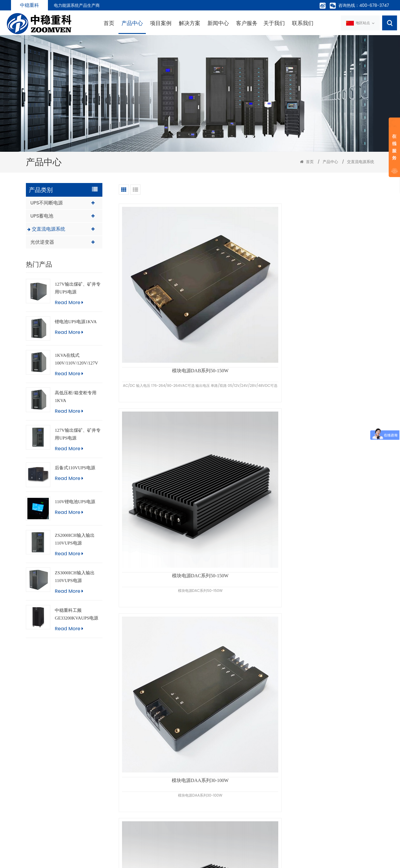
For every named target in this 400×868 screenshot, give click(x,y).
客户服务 (225, 23)
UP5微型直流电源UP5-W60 (246, 658)
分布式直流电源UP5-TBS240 (333, 658)
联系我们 (281, 23)
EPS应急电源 (212, 807)
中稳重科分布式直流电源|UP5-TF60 (334, 535)
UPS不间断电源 (47, 201)
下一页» (267, 714)
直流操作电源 (212, 828)
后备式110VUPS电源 (75, 467)
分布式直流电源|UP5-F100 (246, 535)
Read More (69, 301)
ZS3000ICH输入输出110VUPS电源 (75, 575)
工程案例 (142, 796)
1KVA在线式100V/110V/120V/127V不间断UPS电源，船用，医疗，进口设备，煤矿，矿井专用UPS (77, 359)
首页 (87, 23)
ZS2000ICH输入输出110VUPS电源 (75, 538)
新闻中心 (196, 23)
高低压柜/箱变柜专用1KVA (75, 395)
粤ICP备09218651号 (211, 860)
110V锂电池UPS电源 (75, 500)
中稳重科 (29, 5)
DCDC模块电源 (159, 411)
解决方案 (168, 23)
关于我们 (252, 23)
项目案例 (139, 23)
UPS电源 (208, 775)
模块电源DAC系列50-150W (246, 288)
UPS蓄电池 (42, 214)
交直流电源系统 (361, 160)
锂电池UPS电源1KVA (76, 320)
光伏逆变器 (42, 241)
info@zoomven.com (60, 797)
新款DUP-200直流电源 (333, 411)
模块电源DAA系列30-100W (333, 288)
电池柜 (206, 817)
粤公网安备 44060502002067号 (168, 860)
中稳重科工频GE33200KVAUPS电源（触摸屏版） (76, 614)
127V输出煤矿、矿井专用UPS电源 (78, 287)
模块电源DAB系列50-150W (160, 288)
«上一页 (226, 714)
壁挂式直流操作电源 (160, 535)
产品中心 (110, 23)
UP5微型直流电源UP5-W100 (159, 658)
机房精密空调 (212, 796)
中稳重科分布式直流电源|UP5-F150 (246, 411)
